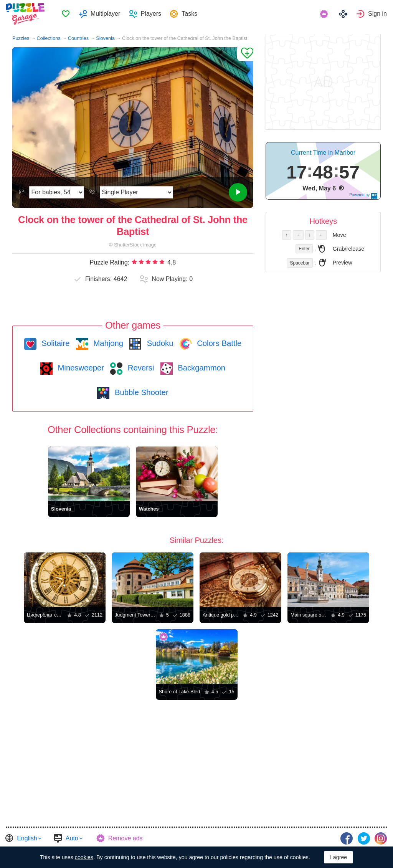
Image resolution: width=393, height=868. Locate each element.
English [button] (27, 838)
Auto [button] (72, 838)
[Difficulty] (57, 192)
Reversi (140, 368)
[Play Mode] (136, 192)
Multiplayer (105, 14)
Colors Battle (218, 343)
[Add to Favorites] (245, 54)
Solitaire (55, 343)
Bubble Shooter (140, 392)
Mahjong (107, 343)
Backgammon (201, 368)
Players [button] (151, 14)
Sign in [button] (377, 14)
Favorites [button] (66, 14)
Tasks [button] (189, 14)
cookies (84, 857)
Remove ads (125, 838)
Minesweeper (80, 368)
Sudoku (159, 343)
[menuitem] (65, 14)
